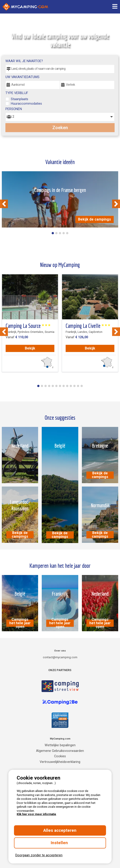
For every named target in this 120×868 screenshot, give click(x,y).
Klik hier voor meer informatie (36, 814)
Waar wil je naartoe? (24, 61)
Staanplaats (20, 99)
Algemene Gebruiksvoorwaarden (60, 751)
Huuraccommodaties (26, 104)
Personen (14, 109)
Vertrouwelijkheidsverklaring (60, 762)
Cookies (60, 756)
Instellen (60, 843)
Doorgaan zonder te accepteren (39, 855)
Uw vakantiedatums (22, 77)
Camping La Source (28, 326)
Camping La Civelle (88, 326)
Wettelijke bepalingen (60, 745)
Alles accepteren (60, 830)
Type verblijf (17, 93)
